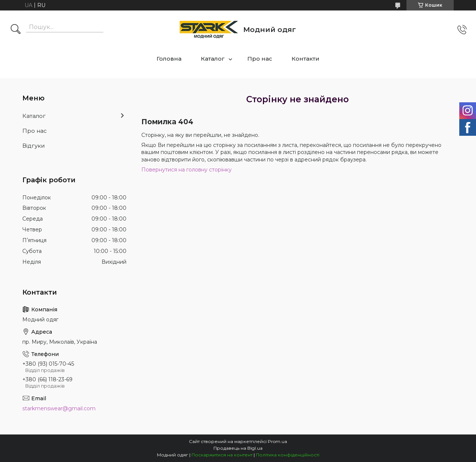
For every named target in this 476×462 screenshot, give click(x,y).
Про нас (260, 59)
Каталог (213, 59)
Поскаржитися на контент (222, 455)
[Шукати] (16, 30)
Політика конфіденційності (288, 455)
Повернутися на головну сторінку (186, 170)
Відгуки (33, 146)
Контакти (305, 59)
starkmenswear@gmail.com (59, 408)
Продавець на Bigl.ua (238, 448)
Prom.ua (277, 441)
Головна (169, 59)
